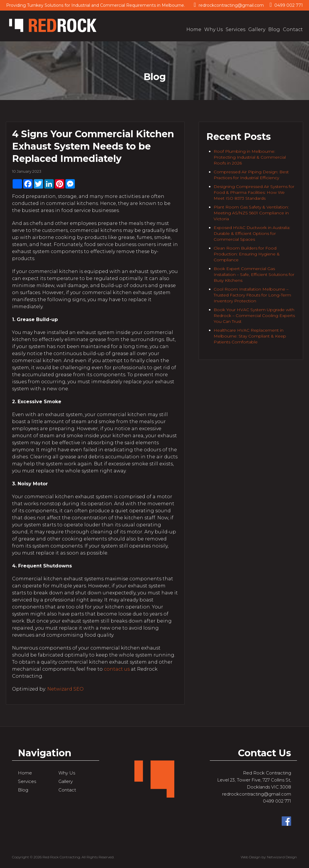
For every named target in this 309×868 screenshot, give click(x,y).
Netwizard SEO (65, 689)
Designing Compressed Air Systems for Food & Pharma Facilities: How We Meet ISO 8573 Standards (254, 192)
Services (235, 29)
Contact (293, 29)
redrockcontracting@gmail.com (229, 5)
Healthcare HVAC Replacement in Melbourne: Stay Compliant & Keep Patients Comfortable (250, 336)
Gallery (257, 29)
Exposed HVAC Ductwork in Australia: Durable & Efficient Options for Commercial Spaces (252, 233)
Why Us (213, 29)
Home (194, 29)
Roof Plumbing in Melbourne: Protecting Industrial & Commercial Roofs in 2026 (250, 157)
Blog (274, 29)
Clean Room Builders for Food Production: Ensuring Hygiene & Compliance (247, 254)
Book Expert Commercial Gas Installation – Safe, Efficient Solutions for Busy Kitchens (254, 274)
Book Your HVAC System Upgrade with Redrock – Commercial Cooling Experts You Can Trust (254, 316)
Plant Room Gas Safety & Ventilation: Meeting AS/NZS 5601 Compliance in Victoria (251, 213)
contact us (117, 669)
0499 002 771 (286, 5)
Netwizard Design (282, 857)
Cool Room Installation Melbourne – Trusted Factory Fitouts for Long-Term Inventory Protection (252, 295)
